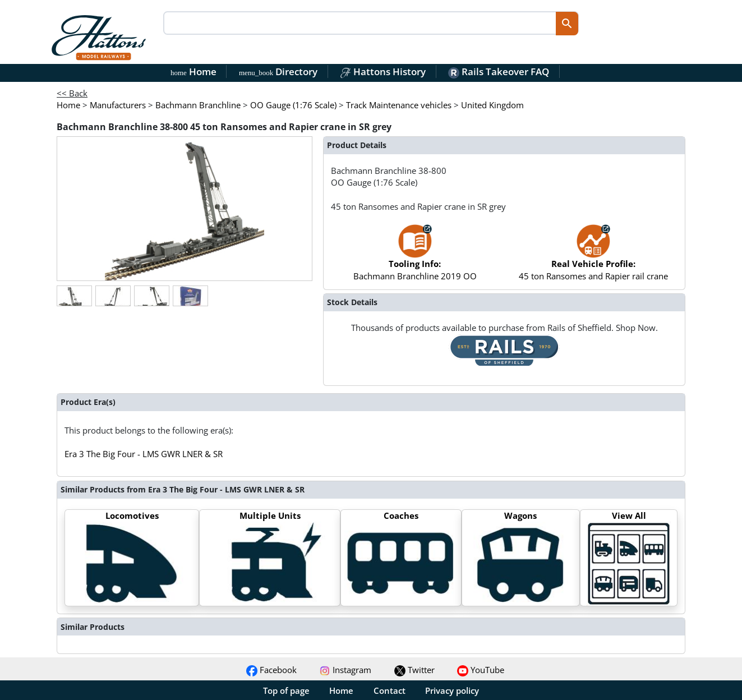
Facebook (271, 670)
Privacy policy (452, 690)
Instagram (345, 670)
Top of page (286, 690)
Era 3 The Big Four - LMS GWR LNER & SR (144, 454)
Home (193, 72)
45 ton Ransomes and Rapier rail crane (593, 258)
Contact (390, 690)
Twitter (414, 670)
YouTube (481, 670)
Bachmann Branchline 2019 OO (415, 258)
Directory (278, 72)
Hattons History (383, 72)
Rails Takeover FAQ (499, 72)
